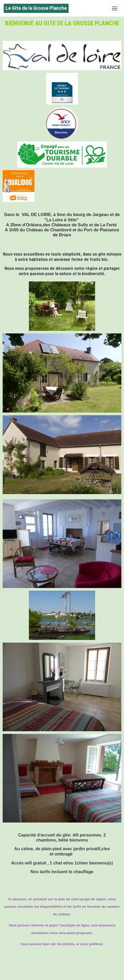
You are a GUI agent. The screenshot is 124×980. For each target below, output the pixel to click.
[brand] (36, 8)
